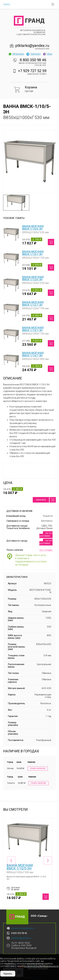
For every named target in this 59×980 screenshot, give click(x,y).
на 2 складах (46, 550)
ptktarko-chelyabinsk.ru (23, 928)
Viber (48, 54)
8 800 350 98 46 (33, 60)
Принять (8, 974)
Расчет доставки (46, 535)
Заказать (41, 500)
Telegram (33, 54)
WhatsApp (16, 54)
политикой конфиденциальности (41, 966)
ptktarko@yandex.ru (32, 46)
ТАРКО (7, 5)
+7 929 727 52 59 (32, 71)
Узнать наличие (38, 768)
